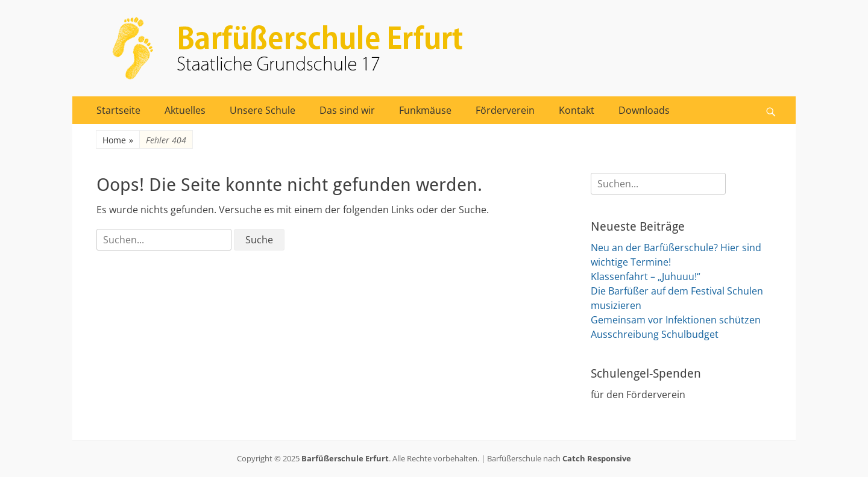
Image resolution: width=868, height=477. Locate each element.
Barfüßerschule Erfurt (345, 458)
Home (118, 140)
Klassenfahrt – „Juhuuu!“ (646, 276)
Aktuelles (185, 110)
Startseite (118, 110)
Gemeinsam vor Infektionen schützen (676, 320)
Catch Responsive (597, 458)
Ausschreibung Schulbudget (655, 334)
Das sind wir (347, 110)
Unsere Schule (263, 110)
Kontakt (577, 110)
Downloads (644, 110)
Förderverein (505, 110)
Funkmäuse (425, 110)
